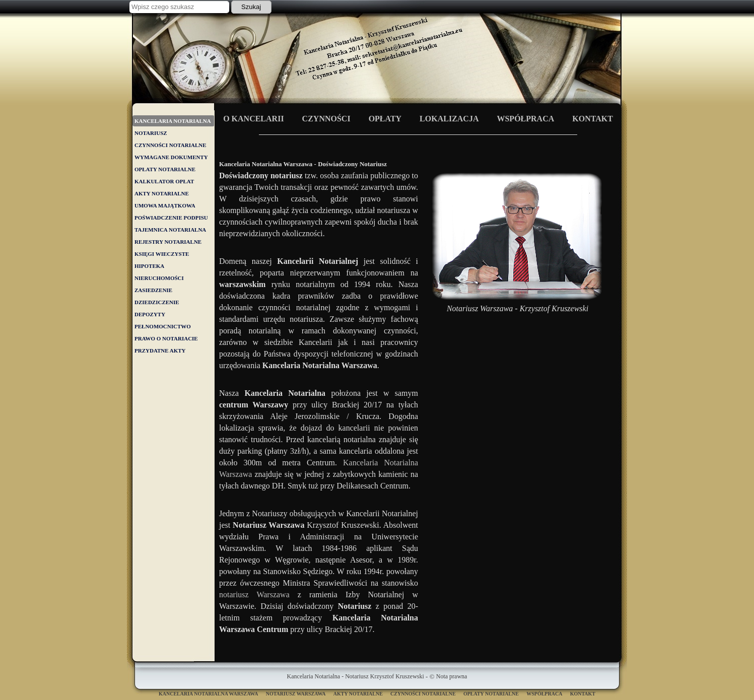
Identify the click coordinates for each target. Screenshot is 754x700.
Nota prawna (452, 676)
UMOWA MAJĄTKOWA (165, 205)
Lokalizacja (449, 119)
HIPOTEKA (149, 266)
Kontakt (593, 119)
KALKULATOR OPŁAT (164, 181)
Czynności (326, 119)
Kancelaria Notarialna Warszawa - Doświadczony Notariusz (377, 62)
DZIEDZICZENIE (157, 302)
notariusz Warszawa (254, 594)
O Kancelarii (253, 119)
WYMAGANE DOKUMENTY (171, 157)
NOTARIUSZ (151, 133)
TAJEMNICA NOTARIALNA (170, 230)
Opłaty (385, 119)
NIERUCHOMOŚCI (159, 278)
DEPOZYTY (150, 314)
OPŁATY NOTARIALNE (165, 169)
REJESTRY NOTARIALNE (168, 242)
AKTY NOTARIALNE (162, 193)
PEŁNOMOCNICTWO (163, 326)
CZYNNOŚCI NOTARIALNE (170, 145)
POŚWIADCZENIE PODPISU (171, 218)
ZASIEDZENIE (153, 290)
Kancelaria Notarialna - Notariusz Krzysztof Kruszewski (356, 676)
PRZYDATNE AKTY (160, 351)
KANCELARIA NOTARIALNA (173, 121)
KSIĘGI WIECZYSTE (162, 254)
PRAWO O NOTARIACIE (166, 338)
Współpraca (525, 119)
